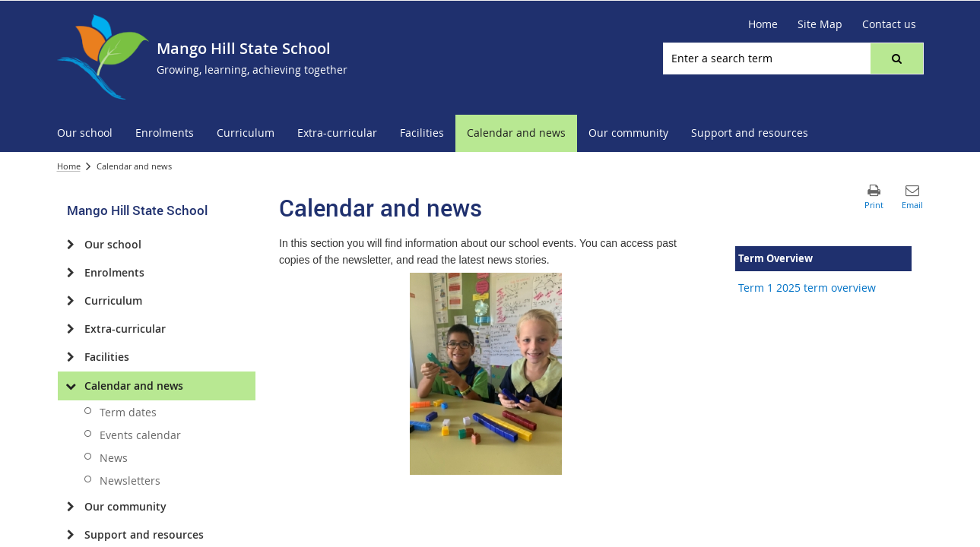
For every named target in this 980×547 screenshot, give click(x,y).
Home (763, 24)
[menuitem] (85, 133)
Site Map (820, 24)
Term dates (128, 412)
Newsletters (130, 481)
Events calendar (140, 435)
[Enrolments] (71, 273)
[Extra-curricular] (71, 329)
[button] (896, 58)
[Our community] (71, 507)
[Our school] (71, 245)
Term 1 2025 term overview (807, 288)
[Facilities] (71, 357)
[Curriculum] (71, 301)
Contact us (889, 24)
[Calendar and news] (71, 386)
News (114, 458)
